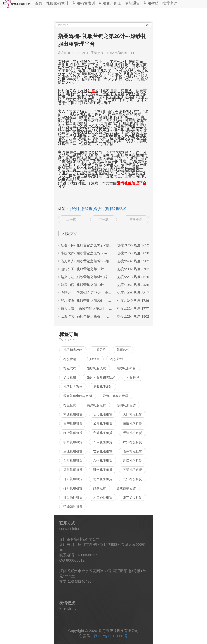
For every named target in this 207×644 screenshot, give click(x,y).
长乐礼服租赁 (103, 442)
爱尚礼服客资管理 (115, 396)
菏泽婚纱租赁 (73, 507)
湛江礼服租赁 (73, 451)
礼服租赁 (70, 405)
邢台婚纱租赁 (73, 497)
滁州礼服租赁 (103, 470)
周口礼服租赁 (133, 461)
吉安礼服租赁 (103, 451)
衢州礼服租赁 (103, 479)
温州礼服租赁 (103, 461)
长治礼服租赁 (103, 414)
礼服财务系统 (73, 387)
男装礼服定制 (103, 387)
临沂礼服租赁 (73, 433)
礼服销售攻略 (73, 350)
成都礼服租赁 (103, 424)
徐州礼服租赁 (126, 405)
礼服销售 (93, 359)
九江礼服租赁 (133, 479)
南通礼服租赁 (73, 414)
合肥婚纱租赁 (126, 488)
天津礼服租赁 (133, 433)
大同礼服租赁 (133, 414)
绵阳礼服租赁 (73, 488)
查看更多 (136, 219)
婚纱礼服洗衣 (96, 368)
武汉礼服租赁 (133, 442)
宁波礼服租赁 (103, 433)
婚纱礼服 (70, 377)
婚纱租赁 (100, 488)
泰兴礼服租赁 (133, 451)
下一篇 (103, 219)
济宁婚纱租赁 (133, 497)
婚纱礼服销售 (126, 368)
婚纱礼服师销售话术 (101, 377)
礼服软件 (123, 350)
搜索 (148, 25)
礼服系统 (100, 350)
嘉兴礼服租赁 (96, 405)
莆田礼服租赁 (133, 424)
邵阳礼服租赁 (73, 479)
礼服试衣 (70, 368)
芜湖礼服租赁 (133, 470)
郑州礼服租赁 (73, 470)
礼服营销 (70, 359)
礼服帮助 (117, 359)
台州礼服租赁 (73, 461)
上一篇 (71, 219)
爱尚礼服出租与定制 (78, 396)
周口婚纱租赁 (103, 497)
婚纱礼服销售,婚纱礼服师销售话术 (98, 209)
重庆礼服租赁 (73, 424)
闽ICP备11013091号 (111, 636)
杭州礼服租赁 (73, 442)
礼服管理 (133, 377)
